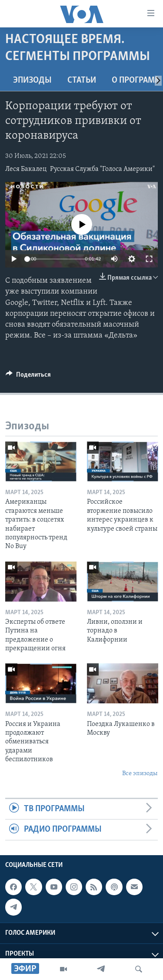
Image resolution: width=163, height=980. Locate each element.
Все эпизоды (140, 774)
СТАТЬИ (82, 80)
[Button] (28, 377)
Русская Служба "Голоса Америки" (102, 169)
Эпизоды (32, 80)
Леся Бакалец (26, 169)
